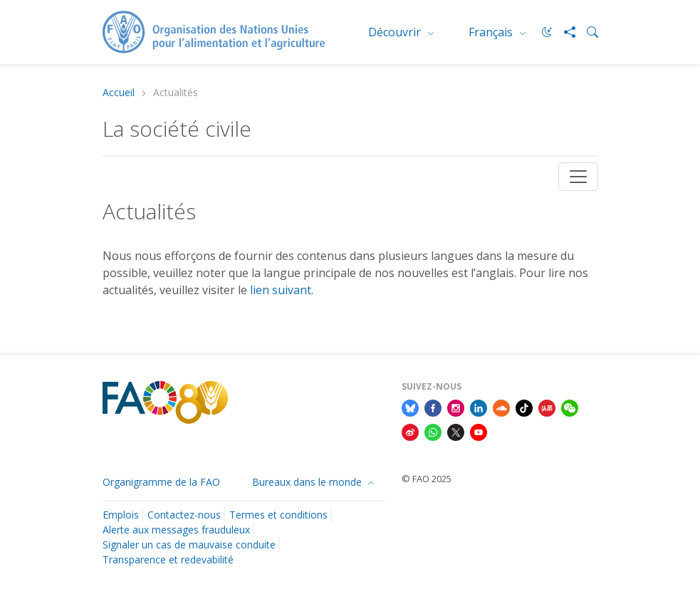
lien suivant (281, 290)
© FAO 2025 (427, 479)
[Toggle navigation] (578, 177)
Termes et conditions (278, 515)
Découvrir (396, 32)
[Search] (587, 32)
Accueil (119, 93)
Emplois (121, 515)
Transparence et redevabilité (168, 559)
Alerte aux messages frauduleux (176, 530)
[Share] (564, 32)
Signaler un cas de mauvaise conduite (189, 545)
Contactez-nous (184, 515)
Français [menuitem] (492, 32)
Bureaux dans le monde (308, 482)
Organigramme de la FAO (161, 482)
